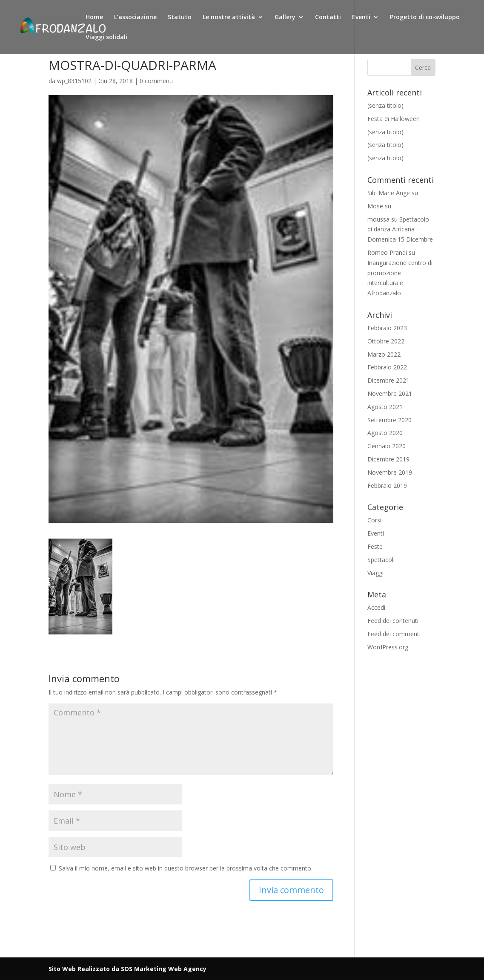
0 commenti (156, 81)
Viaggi (375, 573)
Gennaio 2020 (387, 446)
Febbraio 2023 (387, 328)
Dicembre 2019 (388, 459)
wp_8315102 (74, 81)
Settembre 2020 (389, 420)
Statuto (180, 17)
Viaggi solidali (106, 37)
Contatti (328, 17)
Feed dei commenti (394, 634)
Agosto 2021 (385, 407)
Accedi (376, 607)
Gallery (285, 17)
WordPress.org (388, 647)
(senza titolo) (385, 105)
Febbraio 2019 (387, 486)
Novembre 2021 (390, 393)
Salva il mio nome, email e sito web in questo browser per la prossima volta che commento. (186, 868)
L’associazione (135, 17)
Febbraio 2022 (387, 367)
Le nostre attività (229, 17)
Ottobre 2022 (386, 341)
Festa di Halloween (394, 119)
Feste (375, 546)
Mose (375, 206)
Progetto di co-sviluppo (425, 17)
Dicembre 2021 (388, 380)
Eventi (361, 17)
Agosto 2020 (385, 433)
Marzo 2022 (384, 354)
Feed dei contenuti (393, 621)
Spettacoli (381, 560)
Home (94, 17)
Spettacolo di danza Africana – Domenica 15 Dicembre (400, 229)
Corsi (374, 520)
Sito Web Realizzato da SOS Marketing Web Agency (127, 969)
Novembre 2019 (390, 472)
